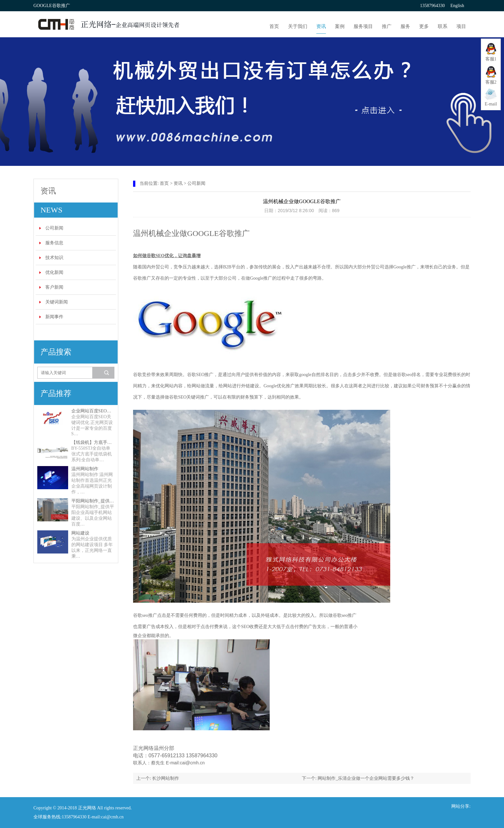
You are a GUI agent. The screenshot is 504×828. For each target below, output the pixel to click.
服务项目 (363, 26)
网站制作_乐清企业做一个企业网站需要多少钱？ (366, 778)
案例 (340, 26)
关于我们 (298, 26)
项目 (461, 26)
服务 (405, 26)
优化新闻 (54, 272)
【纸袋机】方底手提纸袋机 (93, 442)
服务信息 (54, 243)
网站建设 (80, 533)
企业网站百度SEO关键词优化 (93, 411)
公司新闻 (54, 228)
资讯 (321, 26)
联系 (443, 26)
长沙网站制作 (166, 778)
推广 (387, 26)
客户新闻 (54, 287)
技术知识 (54, 258)
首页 (274, 26)
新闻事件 (54, 317)
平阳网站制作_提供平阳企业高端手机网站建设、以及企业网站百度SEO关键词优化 (93, 501)
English (457, 6)
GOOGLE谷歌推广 (218, 233)
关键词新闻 (57, 302)
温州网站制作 (85, 469)
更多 (424, 26)
